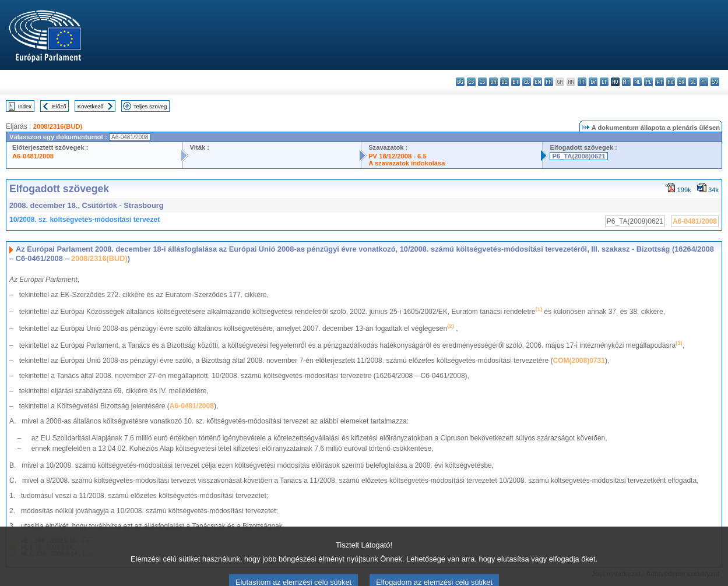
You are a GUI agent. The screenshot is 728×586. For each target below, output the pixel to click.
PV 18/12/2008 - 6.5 (398, 156)
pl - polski (648, 82)
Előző (59, 106)
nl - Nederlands (637, 82)
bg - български (460, 82)
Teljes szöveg (150, 106)
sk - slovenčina (682, 82)
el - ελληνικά (527, 82)
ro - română (671, 82)
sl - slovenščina (693, 82)
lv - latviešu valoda (593, 82)
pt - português (660, 82)
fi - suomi (704, 82)
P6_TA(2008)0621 (578, 156)
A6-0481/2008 (33, 156)
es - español (471, 82)
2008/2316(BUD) (58, 126)
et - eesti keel (516, 82)
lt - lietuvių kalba (604, 82)
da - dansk (493, 82)
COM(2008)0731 (579, 361)
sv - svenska (715, 82)
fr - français (549, 82)
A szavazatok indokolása (407, 163)
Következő (91, 106)
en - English (538, 82)
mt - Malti (626, 82)
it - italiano (582, 82)
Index (25, 106)
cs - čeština (482, 82)
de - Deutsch (504, 82)
